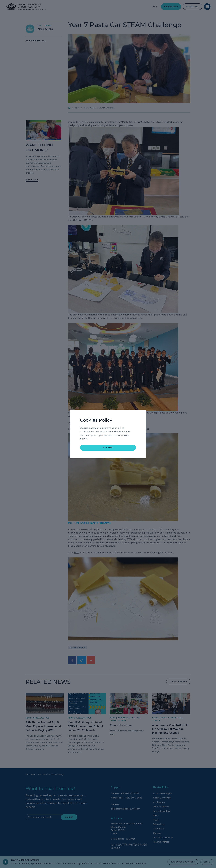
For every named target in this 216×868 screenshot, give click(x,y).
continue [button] (108, 448)
